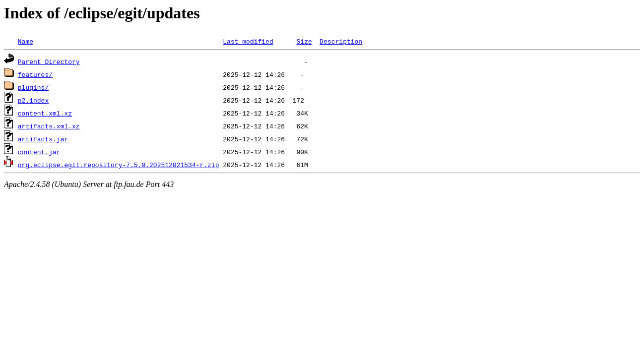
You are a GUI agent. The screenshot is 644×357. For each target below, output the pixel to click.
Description (341, 41)
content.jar (39, 152)
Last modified (248, 41)
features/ (35, 74)
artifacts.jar (43, 139)
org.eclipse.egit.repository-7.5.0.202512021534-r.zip (119, 165)
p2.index (33, 100)
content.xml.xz (45, 113)
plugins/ (33, 87)
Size (304, 41)
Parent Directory (49, 61)
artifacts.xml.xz (49, 126)
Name (26, 41)
